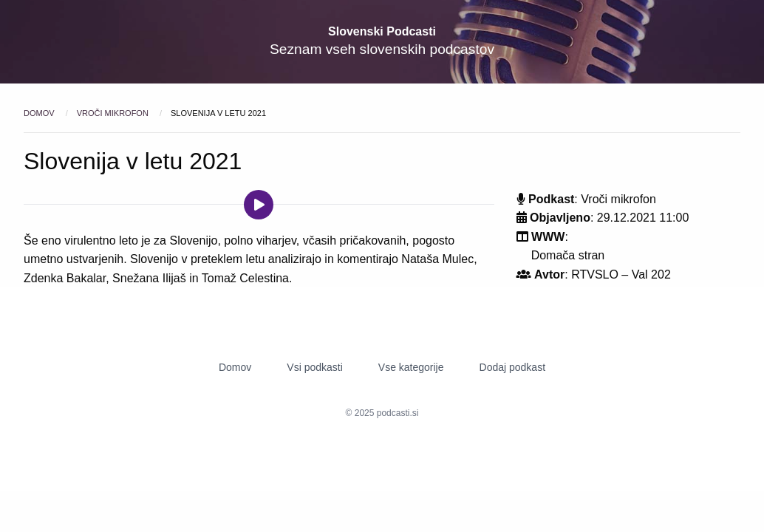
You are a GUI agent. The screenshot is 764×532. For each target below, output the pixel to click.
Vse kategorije (411, 367)
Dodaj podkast (513, 367)
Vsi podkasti (314, 367)
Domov (40, 113)
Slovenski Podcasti (382, 31)
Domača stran (568, 255)
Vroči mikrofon (114, 113)
